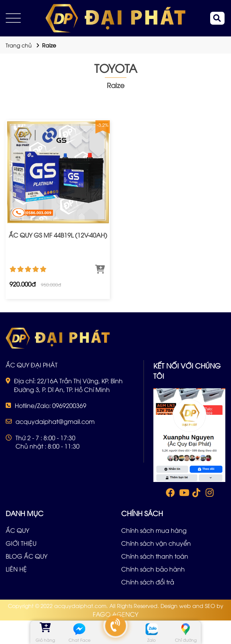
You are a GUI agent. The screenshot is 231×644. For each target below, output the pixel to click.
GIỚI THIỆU (21, 543)
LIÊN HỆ (16, 569)
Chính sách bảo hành (153, 569)
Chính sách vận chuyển (156, 543)
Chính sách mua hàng (154, 530)
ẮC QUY (17, 530)
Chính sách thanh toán (155, 556)
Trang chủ (19, 45)
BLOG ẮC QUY (27, 556)
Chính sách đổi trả (148, 582)
